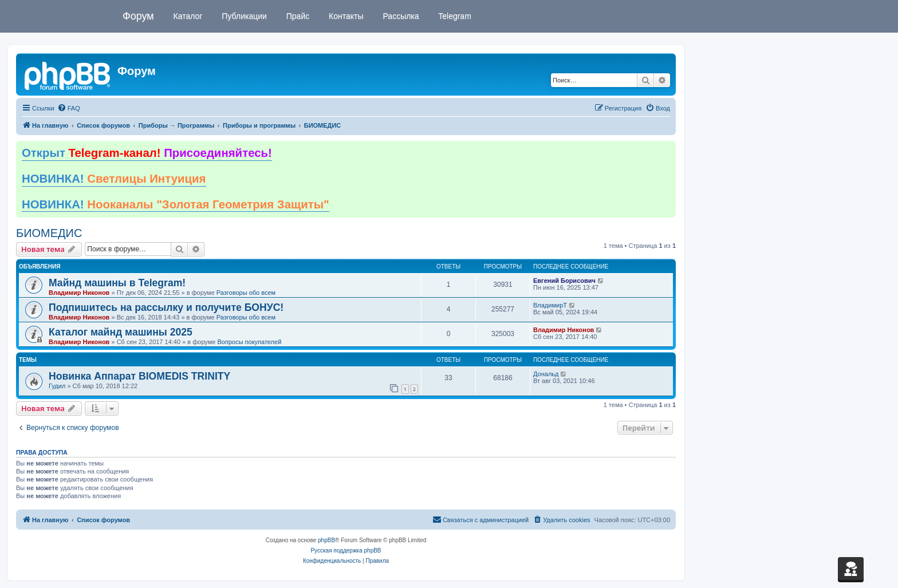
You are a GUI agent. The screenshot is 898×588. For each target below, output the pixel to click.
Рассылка (400, 16)
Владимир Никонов (79, 293)
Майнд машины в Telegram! (117, 283)
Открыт (147, 153)
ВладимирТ (550, 305)
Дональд (546, 374)
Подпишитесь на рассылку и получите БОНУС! (166, 307)
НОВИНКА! (114, 179)
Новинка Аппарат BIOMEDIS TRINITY (139, 376)
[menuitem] (69, 108)
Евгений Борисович (564, 281)
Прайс (297, 16)
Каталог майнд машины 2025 (121, 332)
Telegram (454, 16)
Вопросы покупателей (249, 342)
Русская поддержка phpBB (346, 550)
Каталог (187, 16)
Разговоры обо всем (246, 293)
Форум (138, 16)
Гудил (57, 386)
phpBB (326, 540)
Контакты (345, 16)
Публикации (243, 16)
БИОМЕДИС (49, 233)
